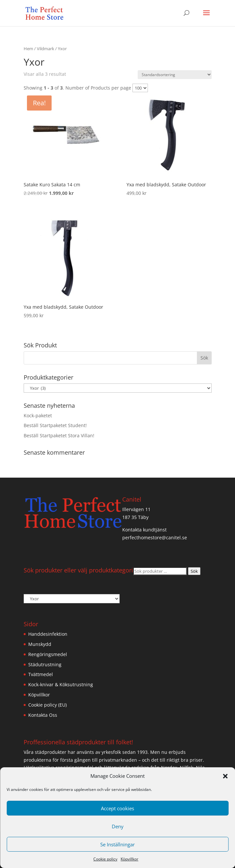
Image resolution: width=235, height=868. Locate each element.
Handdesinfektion (48, 634)
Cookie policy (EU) (47, 705)
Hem (28, 49)
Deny (118, 826)
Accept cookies (117, 808)
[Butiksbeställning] (175, 75)
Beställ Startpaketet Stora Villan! (59, 435)
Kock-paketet (38, 415)
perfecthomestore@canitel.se (155, 537)
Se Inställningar (117, 844)
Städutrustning (45, 664)
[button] (225, 776)
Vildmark (46, 49)
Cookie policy (105, 859)
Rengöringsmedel (48, 654)
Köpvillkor (129, 859)
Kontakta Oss (43, 715)
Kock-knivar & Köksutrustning (61, 684)
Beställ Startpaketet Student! (55, 425)
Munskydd (40, 644)
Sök (194, 571)
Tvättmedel (41, 674)
